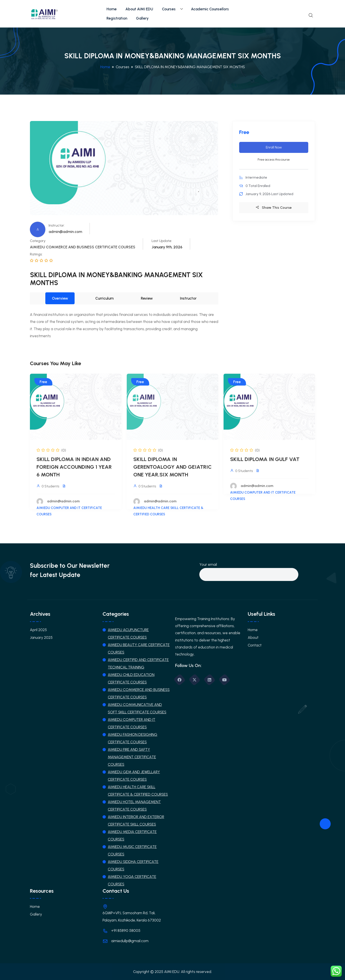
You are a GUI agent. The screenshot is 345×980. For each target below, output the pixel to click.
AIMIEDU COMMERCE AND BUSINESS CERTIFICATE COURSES (83, 247)
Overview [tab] (60, 298)
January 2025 (41, 637)
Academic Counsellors (210, 9)
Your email (249, 569)
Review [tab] (147, 298)
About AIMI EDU (139, 9)
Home (112, 9)
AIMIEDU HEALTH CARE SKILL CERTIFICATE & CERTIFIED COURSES (168, 515)
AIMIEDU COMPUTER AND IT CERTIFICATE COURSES (69, 515)
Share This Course (274, 208)
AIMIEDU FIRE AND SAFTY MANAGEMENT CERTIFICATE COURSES (132, 757)
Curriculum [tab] (104, 298)
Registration (117, 18)
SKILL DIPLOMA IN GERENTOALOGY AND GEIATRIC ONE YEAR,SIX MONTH (172, 470)
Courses (169, 9)
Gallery (142, 18)
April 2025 (38, 630)
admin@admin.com (65, 232)
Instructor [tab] (188, 298)
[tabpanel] (124, 325)
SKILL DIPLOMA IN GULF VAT (265, 463)
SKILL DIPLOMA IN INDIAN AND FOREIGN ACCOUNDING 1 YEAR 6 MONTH (74, 470)
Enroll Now (274, 147)
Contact (255, 645)
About (253, 637)
